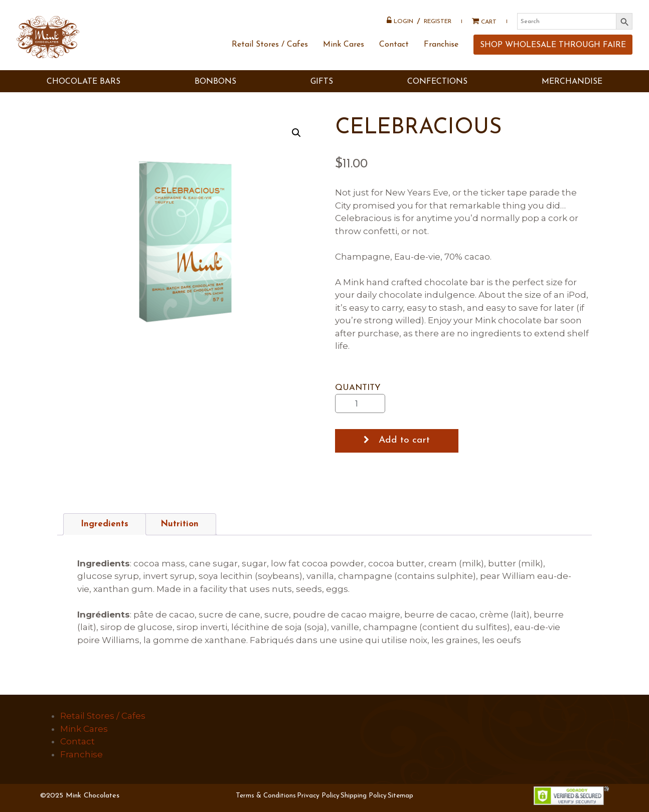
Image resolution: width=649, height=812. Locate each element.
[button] (296, 133)
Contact (393, 52)
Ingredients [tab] (105, 524)
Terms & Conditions (266, 796)
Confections (437, 89)
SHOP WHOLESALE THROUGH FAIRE (552, 52)
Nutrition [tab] (180, 524)
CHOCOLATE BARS (84, 89)
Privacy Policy (318, 796)
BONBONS (215, 89)
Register (437, 23)
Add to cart (404, 440)
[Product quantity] (360, 403)
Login (399, 22)
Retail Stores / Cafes (269, 52)
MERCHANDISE (572, 89)
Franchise (440, 52)
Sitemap (400, 796)
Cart (480, 22)
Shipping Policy (364, 796)
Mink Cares (343, 52)
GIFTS (322, 89)
